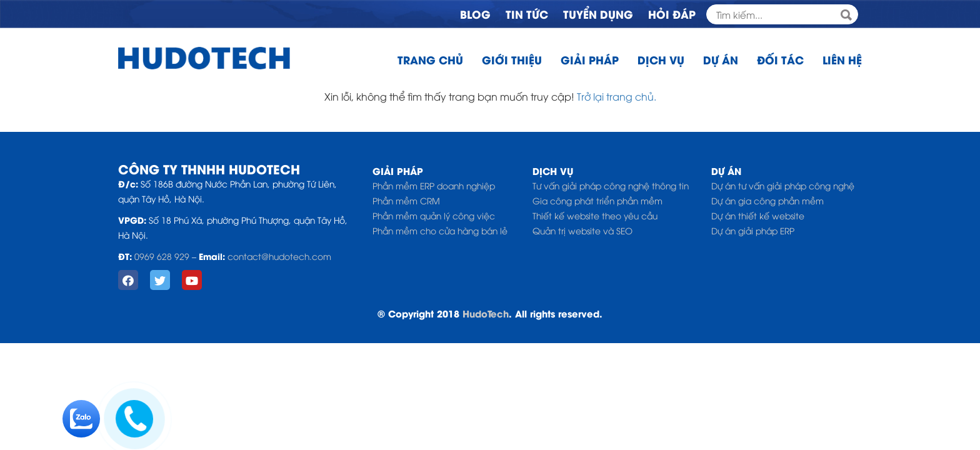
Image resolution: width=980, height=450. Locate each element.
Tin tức (527, 14)
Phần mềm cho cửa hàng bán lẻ (440, 230)
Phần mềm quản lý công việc (434, 215)
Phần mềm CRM (406, 200)
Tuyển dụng (598, 14)
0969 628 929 (162, 256)
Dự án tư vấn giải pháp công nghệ (783, 185)
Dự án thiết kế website (758, 215)
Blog (475, 14)
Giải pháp (590, 59)
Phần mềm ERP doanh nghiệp (434, 185)
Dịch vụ (661, 59)
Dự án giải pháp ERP (753, 230)
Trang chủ (430, 59)
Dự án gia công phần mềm (767, 200)
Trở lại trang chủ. (617, 96)
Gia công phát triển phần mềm (597, 200)
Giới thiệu (512, 59)
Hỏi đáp (672, 14)
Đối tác (780, 59)
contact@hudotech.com (279, 256)
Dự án (721, 59)
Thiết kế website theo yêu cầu (595, 215)
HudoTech (486, 313)
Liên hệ (842, 59)
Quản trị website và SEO (582, 230)
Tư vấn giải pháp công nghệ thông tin (611, 185)
